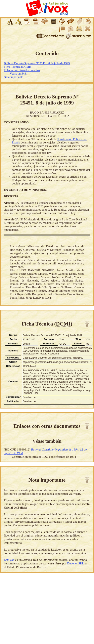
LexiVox (9, 560)
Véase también (19, 74)
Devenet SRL (76, 563)
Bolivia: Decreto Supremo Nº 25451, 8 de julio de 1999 (37, 63)
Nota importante (13, 77)
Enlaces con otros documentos (22, 70)
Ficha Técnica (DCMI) (17, 67)
